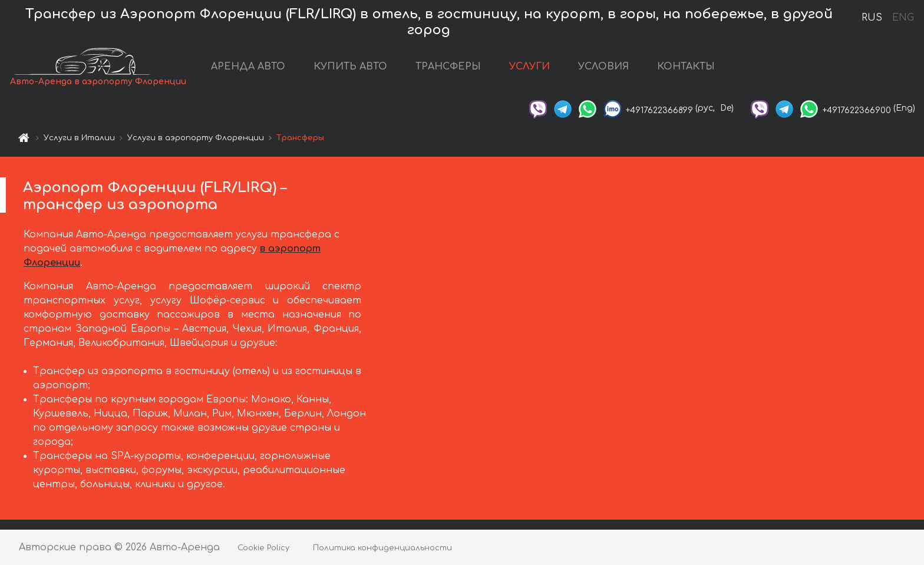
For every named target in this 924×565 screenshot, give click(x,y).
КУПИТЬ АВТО (350, 67)
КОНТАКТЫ (686, 67)
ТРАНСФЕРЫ (448, 67)
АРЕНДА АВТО (248, 67)
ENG (903, 18)
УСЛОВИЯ (603, 67)
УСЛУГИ (529, 67)
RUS (872, 18)
